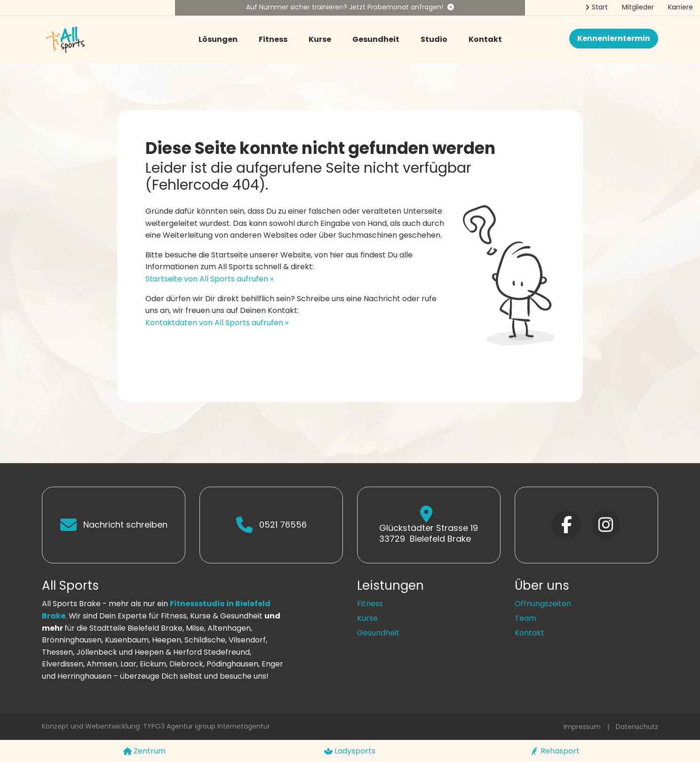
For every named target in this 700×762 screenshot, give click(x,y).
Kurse (320, 39)
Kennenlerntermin (614, 38)
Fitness (273, 39)
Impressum (582, 727)
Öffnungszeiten (543, 604)
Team (525, 618)
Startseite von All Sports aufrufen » (209, 279)
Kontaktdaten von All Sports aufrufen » (217, 323)
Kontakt (485, 39)
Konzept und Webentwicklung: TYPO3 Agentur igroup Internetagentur (156, 726)
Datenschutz (637, 727)
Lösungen (218, 39)
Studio (434, 39)
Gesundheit (376, 39)
